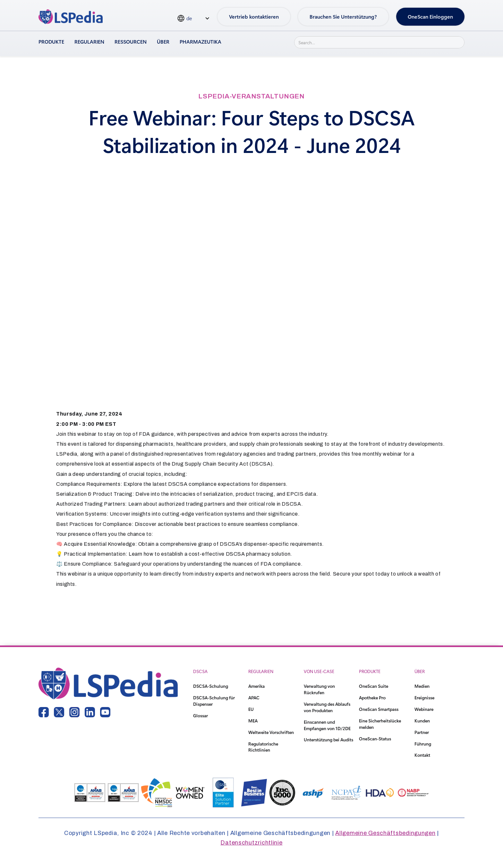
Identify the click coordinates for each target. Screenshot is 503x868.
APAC (254, 698)
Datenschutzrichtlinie (251, 843)
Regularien (89, 42)
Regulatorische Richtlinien (263, 747)
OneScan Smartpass (379, 709)
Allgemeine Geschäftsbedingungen (385, 833)
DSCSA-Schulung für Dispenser (214, 701)
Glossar (200, 716)
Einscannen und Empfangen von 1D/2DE (327, 725)
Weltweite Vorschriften (271, 732)
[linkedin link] (90, 712)
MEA (253, 721)
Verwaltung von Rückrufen (319, 689)
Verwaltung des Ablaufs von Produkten (327, 707)
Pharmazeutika (200, 42)
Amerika (256, 686)
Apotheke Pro (372, 698)
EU (251, 709)
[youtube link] (105, 712)
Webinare (424, 709)
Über (163, 42)
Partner (422, 732)
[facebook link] (44, 712)
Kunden (422, 721)
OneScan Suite (374, 686)
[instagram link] (74, 712)
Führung (423, 744)
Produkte (51, 42)
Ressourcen (131, 42)
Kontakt (422, 755)
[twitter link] (59, 712)
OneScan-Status (375, 739)
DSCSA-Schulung (211, 686)
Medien (422, 686)
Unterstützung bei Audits (328, 740)
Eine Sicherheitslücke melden (380, 724)
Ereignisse (424, 698)
